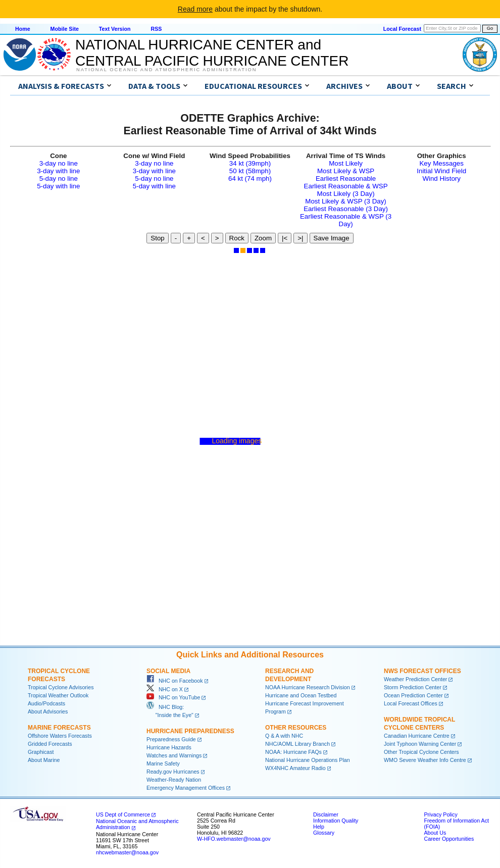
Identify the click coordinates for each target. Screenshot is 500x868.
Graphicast (41, 752)
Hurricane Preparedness (190, 731)
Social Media (168, 671)
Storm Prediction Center (413, 687)
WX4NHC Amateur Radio (295, 768)
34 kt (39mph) (250, 163)
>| (300, 238)
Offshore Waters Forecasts (60, 736)
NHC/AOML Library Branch (297, 744)
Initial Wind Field (441, 171)
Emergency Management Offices (186, 788)
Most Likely (346, 163)
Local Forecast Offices (411, 703)
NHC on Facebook (175, 681)
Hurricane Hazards (169, 747)
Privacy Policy (440, 814)
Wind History (441, 178)
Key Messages (441, 163)
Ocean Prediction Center (413, 695)
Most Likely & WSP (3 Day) (345, 201)
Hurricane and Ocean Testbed (301, 695)
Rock (237, 238)
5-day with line (58, 186)
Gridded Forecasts (50, 744)
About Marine (44, 760)
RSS (156, 29)
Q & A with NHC (284, 736)
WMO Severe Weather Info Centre (425, 760)
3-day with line (58, 171)
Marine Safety (163, 763)
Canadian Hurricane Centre (417, 736)
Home (23, 29)
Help (319, 827)
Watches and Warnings (174, 755)
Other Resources (296, 728)
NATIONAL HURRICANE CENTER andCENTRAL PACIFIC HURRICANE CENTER (212, 53)
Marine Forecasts (59, 728)
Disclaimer (326, 814)
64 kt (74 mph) (250, 178)
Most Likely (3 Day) (346, 194)
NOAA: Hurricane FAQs (293, 752)
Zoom (263, 238)
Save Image (332, 238)
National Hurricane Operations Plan (308, 760)
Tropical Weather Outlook (58, 695)
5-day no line (59, 178)
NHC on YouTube (173, 697)
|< (285, 238)
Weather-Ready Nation (174, 780)
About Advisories (48, 711)
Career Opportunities (449, 839)
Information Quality (336, 821)
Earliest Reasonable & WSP (346, 186)
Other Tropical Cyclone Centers (421, 752)
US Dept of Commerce (123, 814)
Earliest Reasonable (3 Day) (346, 209)
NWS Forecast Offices (422, 671)
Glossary (324, 833)
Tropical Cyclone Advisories (61, 687)
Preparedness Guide (171, 739)
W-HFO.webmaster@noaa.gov (234, 839)
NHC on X (165, 689)
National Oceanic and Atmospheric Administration (166, 70)
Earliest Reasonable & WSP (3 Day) (346, 220)
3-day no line (59, 163)
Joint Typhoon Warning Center (420, 744)
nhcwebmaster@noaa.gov (127, 852)
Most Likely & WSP (346, 171)
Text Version (115, 29)
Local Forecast (402, 29)
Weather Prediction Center (415, 679)
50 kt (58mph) (250, 171)
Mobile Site (65, 29)
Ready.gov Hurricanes (173, 772)
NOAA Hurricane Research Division (308, 687)
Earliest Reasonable (346, 178)
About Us (435, 833)
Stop (157, 238)
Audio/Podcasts (46, 703)
